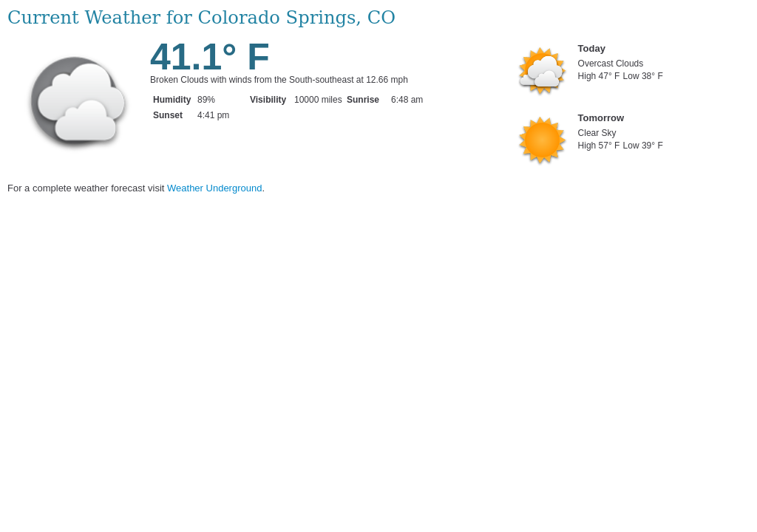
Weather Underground (214, 188)
